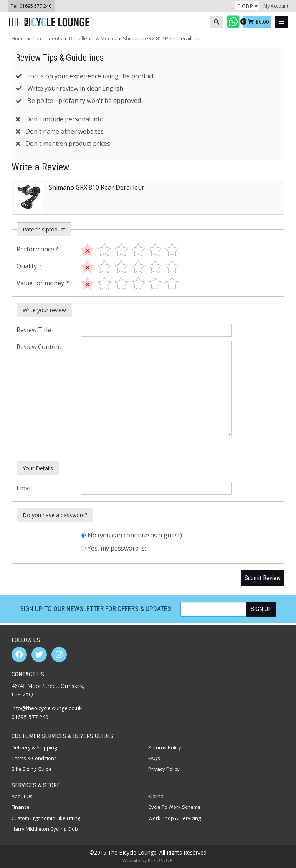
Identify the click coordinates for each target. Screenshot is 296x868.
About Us (22, 796)
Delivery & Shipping (34, 747)
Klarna (156, 796)
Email (24, 488)
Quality (29, 266)
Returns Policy (165, 747)
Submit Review (263, 578)
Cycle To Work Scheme (174, 807)
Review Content (39, 347)
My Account (276, 6)
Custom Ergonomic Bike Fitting (46, 818)
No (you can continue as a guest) (135, 535)
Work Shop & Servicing (174, 818)
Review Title (34, 330)
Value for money (43, 283)
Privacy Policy (164, 769)
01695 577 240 (36, 6)
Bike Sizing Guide (32, 769)
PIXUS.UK (161, 861)
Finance (21, 807)
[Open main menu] (282, 22)
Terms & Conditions (34, 758)
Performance (38, 249)
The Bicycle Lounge (50, 22)
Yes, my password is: (117, 548)
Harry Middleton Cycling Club (45, 829)
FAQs (154, 758)
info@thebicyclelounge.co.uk (47, 708)
